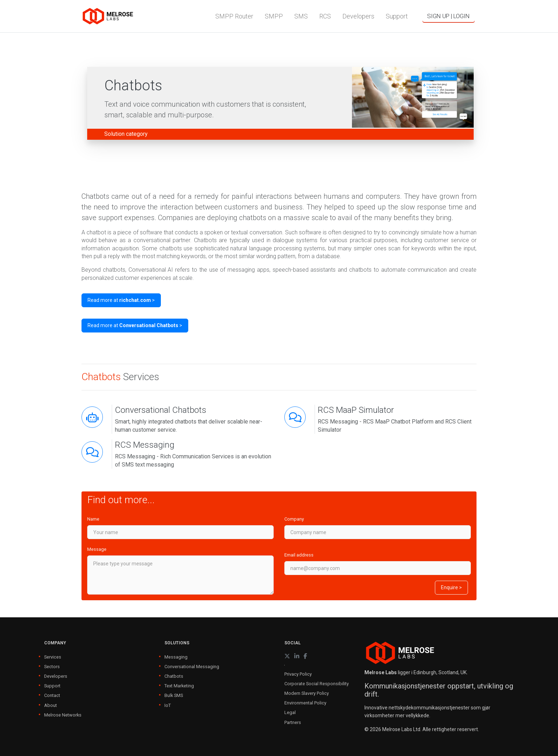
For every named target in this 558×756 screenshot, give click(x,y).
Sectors (52, 667)
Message (97, 549)
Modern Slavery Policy (307, 693)
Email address (299, 555)
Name (93, 519)
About (51, 705)
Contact (52, 695)
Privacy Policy (298, 674)
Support (52, 686)
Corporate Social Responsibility (317, 684)
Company (294, 519)
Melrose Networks (63, 715)
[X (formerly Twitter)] (287, 656)
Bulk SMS (174, 695)
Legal (290, 712)
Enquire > (451, 587)
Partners (293, 722)
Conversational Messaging (192, 667)
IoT (168, 705)
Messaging (176, 657)
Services (53, 657)
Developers (56, 676)
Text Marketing (179, 686)
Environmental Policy (305, 703)
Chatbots (174, 676)
